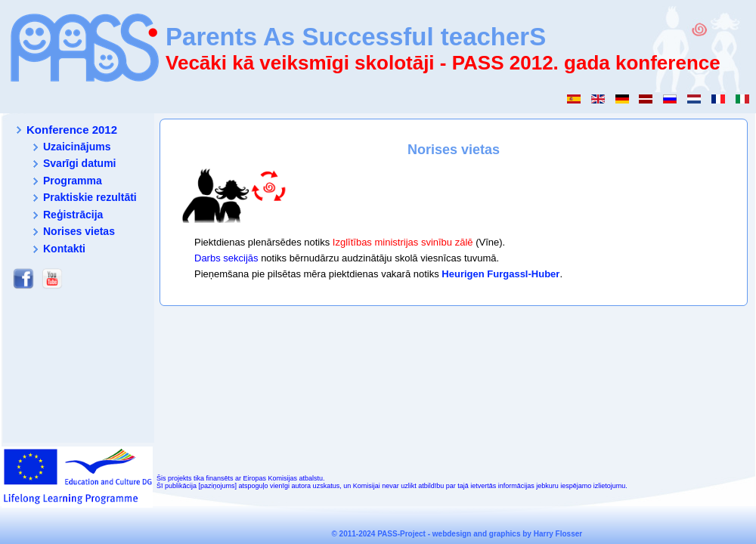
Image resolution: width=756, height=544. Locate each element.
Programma (73, 181)
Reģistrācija (73, 215)
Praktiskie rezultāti (90, 197)
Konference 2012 (72, 130)
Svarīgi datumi (79, 163)
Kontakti (64, 249)
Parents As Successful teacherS (356, 37)
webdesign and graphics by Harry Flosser (507, 534)
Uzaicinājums (77, 147)
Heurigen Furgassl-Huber (500, 274)
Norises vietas (79, 231)
